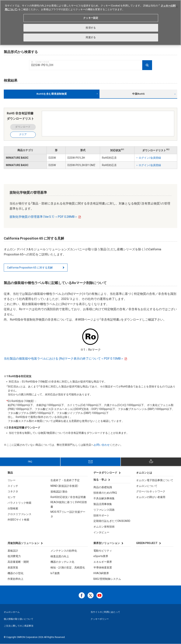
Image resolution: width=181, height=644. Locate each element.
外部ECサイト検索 (18, 520)
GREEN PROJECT (147, 543)
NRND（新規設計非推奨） (64, 486)
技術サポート (101, 515)
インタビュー (101, 532)
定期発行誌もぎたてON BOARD (112, 521)
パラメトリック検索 (19, 503)
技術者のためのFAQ (105, 493)
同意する (91, 37)
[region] (90, 23)
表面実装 (13, 568)
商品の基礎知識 (103, 487)
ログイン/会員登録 (150, 158)
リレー (12, 480)
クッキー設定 (91, 18)
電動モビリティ (103, 551)
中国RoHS (138, 94)
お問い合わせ (102, 445)
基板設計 (13, 551)
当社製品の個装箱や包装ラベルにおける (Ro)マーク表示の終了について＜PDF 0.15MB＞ (64, 359)
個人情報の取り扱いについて (19, 619)
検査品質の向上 (60, 556)
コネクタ (13, 491)
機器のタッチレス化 (62, 562)
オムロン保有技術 (104, 527)
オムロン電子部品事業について (155, 480)
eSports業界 (101, 556)
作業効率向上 (16, 579)
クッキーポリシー (100, 619)
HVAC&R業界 (101, 573)
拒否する (91, 28)
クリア (23, 134)
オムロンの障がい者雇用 (151, 497)
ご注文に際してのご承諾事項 (19, 626)
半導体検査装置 (103, 568)
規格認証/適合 (59, 492)
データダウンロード (105, 473)
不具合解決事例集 (104, 498)
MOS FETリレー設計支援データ (68, 514)
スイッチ (13, 486)
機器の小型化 (16, 573)
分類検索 (13, 508)
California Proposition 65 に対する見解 (30, 268)
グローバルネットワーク (151, 491)
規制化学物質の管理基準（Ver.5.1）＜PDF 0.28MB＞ (44, 217)
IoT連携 (55, 573)
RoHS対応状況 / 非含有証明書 (68, 497)
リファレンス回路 (104, 510)
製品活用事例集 (103, 504)
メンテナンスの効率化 (64, 551)
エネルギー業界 (103, 562)
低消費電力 (14, 556)
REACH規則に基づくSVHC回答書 (69, 504)
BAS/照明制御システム (107, 579)
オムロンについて (147, 486)
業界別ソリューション (107, 543)
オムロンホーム (12, 612)
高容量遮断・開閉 (18, 562)
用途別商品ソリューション (23, 543)
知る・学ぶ (100, 480)
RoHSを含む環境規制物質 (52, 94)
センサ (12, 497)
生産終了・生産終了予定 (65, 480)
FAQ (30, 462)
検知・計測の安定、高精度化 (68, 568)
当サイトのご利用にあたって (105, 612)
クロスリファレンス (19, 514)
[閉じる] (177, 7)
